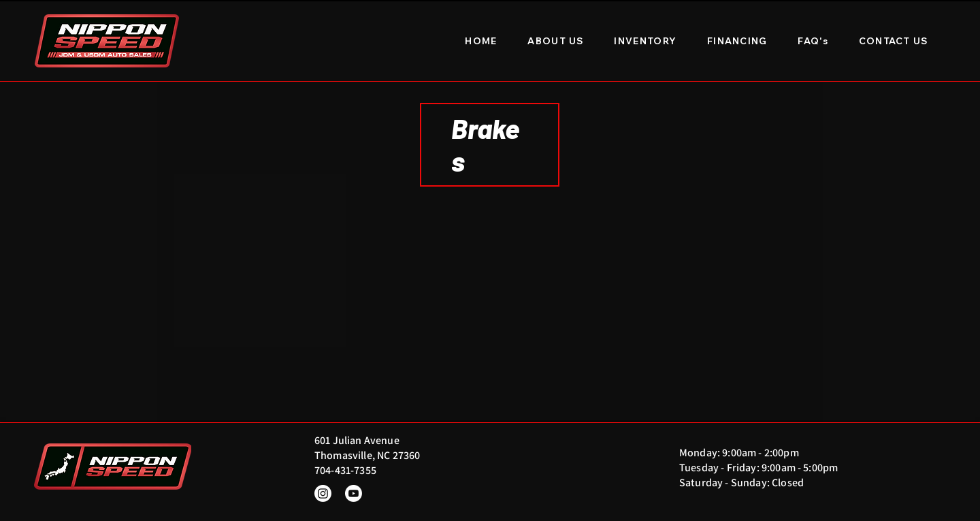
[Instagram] (323, 493)
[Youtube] (354, 493)
